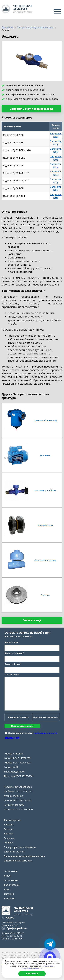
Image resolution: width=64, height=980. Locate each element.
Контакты (9, 898)
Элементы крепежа (14, 852)
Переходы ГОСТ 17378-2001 (19, 776)
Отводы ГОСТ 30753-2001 (18, 763)
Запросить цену (56, 135)
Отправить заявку (22, 726)
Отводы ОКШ (11, 767)
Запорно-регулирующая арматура (24, 856)
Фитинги (9, 843)
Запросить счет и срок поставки (31, 109)
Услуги (8, 876)
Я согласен (32, 974)
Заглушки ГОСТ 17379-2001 (19, 809)
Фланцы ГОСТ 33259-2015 (18, 800)
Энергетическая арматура (18, 861)
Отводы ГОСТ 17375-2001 (18, 758)
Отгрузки (9, 894)
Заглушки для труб (14, 805)
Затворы (9, 829)
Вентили (9, 834)
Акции (7, 889)
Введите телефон (14, 653)
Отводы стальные (14, 754)
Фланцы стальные (14, 796)
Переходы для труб (14, 772)
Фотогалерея (11, 880)
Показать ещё (32, 620)
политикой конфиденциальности (38, 967)
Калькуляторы (12, 885)
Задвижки (9, 838)
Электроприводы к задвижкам (20, 847)
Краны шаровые (13, 820)
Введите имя (11, 642)
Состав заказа (12, 674)
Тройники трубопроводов (18, 787)
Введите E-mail (13, 664)
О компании (10, 871)
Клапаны (9, 825)
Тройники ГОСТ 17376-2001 (19, 791)
